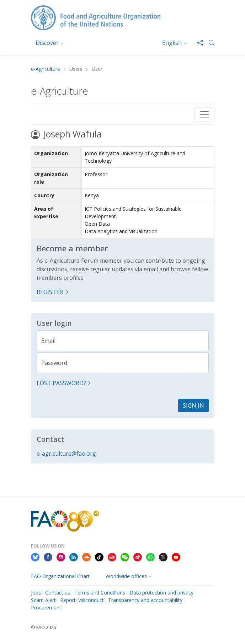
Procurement (46, 608)
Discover (47, 43)
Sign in (193, 405)
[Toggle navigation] (204, 114)
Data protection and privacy (161, 593)
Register (53, 292)
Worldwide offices (126, 576)
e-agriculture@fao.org (66, 454)
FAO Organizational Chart (60, 576)
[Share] (197, 43)
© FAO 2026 (43, 627)
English (172, 43)
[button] (209, 43)
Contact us (58, 593)
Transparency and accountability (145, 600)
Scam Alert (43, 600)
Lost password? (64, 383)
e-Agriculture (46, 69)
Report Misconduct (82, 600)
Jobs (36, 593)
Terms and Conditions (100, 593)
